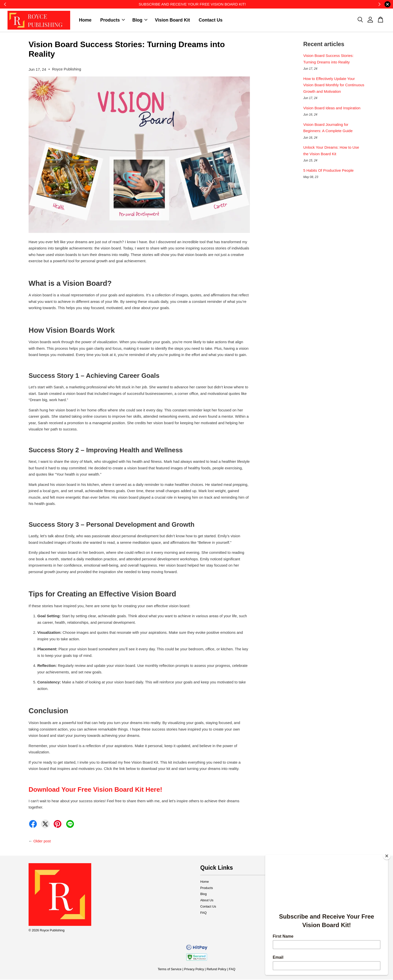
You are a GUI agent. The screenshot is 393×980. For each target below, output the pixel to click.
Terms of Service (170, 970)
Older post (42, 841)
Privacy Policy (194, 970)
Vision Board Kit (172, 20)
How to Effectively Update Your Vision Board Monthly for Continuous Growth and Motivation (334, 85)
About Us (207, 901)
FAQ (204, 913)
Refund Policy (216, 970)
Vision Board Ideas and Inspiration (332, 108)
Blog (140, 20)
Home (85, 20)
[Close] (387, 856)
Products (113, 20)
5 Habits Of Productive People (328, 171)
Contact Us (211, 20)
